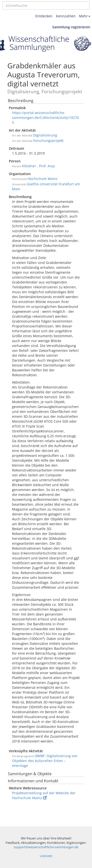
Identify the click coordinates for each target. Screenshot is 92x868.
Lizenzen (46, 856)
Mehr (85, 16)
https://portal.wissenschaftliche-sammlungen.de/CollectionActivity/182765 (46, 118)
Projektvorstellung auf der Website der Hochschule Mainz (44, 795)
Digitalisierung (45, 135)
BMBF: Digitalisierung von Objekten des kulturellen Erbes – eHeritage (45, 761)
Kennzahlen (66, 16)
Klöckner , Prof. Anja (38, 166)
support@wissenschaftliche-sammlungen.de (46, 847)
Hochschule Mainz (43, 179)
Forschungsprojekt (48, 141)
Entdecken (44, 16)
